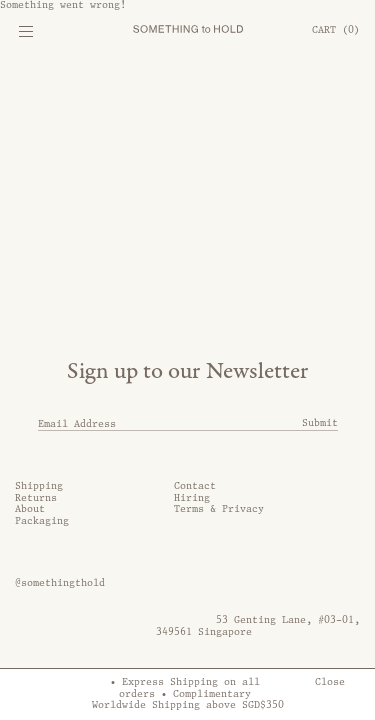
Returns (36, 498)
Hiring (192, 498)
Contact (195, 486)
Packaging (42, 521)
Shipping (39, 486)
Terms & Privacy (219, 509)
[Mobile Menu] (25, 35)
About (30, 509)
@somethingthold (60, 583)
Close (330, 682)
